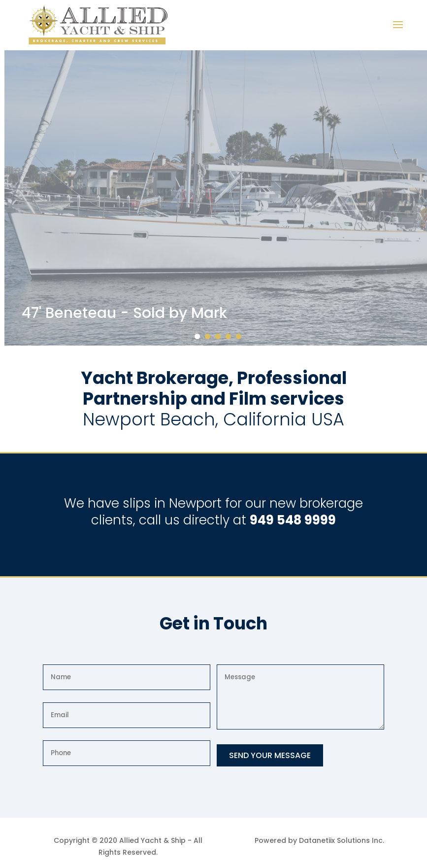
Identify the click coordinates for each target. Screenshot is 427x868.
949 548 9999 (293, 520)
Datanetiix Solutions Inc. (342, 840)
